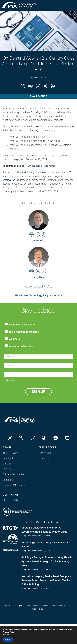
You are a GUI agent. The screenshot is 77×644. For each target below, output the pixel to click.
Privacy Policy (37, 609)
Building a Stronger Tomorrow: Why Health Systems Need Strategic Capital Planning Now (47, 561)
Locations (8, 480)
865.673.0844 (11, 500)
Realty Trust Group (29, 536)
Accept (8, 640)
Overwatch (9, 180)
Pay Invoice (45, 453)
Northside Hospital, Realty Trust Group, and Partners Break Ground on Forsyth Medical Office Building (47, 580)
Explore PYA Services (15, 485)
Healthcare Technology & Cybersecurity (38, 295)
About (7, 447)
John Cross (39, 241)
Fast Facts (8, 458)
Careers (7, 464)
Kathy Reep (39, 277)
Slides (21, 166)
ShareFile (44, 458)
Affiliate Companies (14, 474)
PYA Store (8, 469)
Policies (6, 634)
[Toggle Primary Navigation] (72, 6)
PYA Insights (38, 96)
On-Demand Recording (41, 166)
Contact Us (11, 495)
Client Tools (47, 447)
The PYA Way (10, 453)
